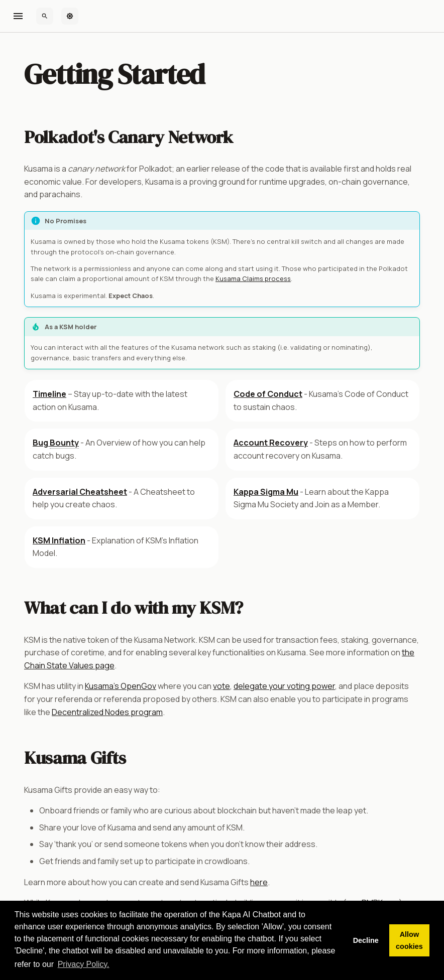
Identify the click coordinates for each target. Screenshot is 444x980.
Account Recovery (271, 443)
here (259, 882)
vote (221, 686)
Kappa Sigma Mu (266, 492)
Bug (56, 443)
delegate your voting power (284, 686)
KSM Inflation (59, 540)
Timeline (49, 394)
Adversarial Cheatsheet (80, 492)
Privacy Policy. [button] (84, 964)
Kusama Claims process (253, 278)
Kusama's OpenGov (121, 686)
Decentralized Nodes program (107, 712)
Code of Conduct (268, 394)
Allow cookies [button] (409, 940)
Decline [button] (366, 940)
